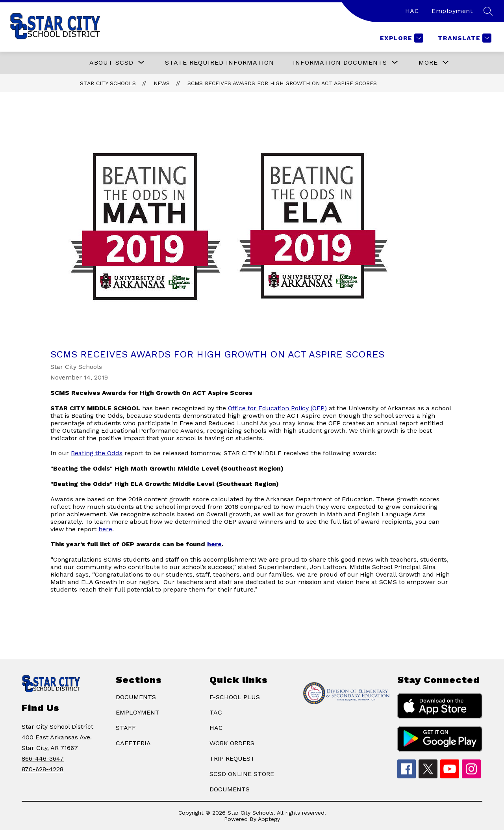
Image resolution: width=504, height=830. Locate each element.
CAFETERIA (133, 743)
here (105, 529)
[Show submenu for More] (428, 63)
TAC (216, 712)
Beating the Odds (97, 453)
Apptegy (269, 819)
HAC (412, 11)
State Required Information (220, 62)
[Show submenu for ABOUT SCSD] (111, 63)
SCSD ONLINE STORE (242, 774)
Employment (452, 11)
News (162, 83)
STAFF (126, 728)
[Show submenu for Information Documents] (340, 63)
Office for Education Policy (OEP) (277, 408)
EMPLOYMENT (138, 712)
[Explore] (401, 38)
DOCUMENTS (136, 697)
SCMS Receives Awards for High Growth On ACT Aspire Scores (282, 83)
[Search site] (488, 11)
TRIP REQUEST (232, 758)
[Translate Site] (464, 38)
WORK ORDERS (232, 743)
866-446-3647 (43, 758)
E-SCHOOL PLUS (235, 697)
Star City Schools (108, 83)
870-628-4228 (43, 769)
